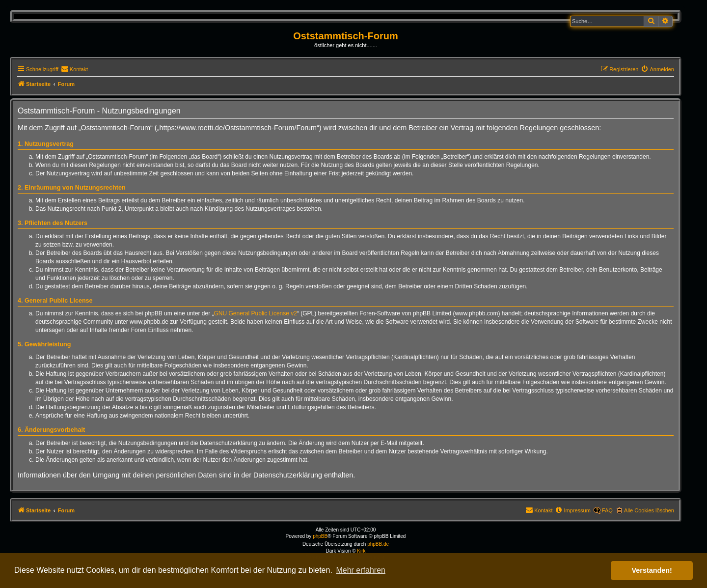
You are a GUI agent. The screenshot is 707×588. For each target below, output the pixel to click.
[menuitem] (74, 69)
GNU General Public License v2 (256, 313)
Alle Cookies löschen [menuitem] (649, 510)
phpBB (320, 536)
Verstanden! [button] (652, 570)
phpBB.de (378, 544)
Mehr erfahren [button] (361, 570)
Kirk (361, 551)
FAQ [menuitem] (607, 510)
